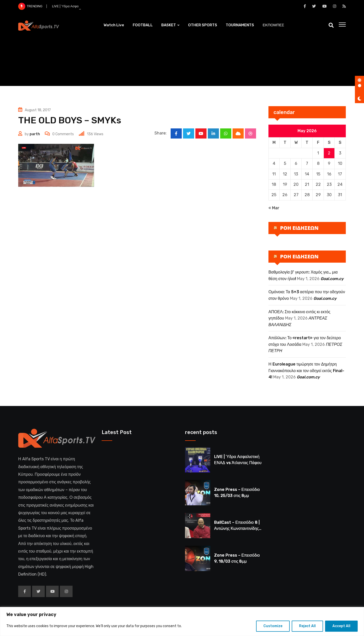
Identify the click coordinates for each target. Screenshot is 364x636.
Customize (273, 626)
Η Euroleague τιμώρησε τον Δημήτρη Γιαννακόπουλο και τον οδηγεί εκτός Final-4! (306, 371)
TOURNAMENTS (240, 25)
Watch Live (114, 25)
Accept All (341, 626)
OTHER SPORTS (203, 25)
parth (35, 134)
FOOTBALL (143, 25)
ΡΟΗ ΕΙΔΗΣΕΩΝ (299, 228)
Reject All (307, 626)
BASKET (169, 25)
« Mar (274, 208)
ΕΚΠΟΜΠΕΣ (273, 25)
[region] (182, 621)
